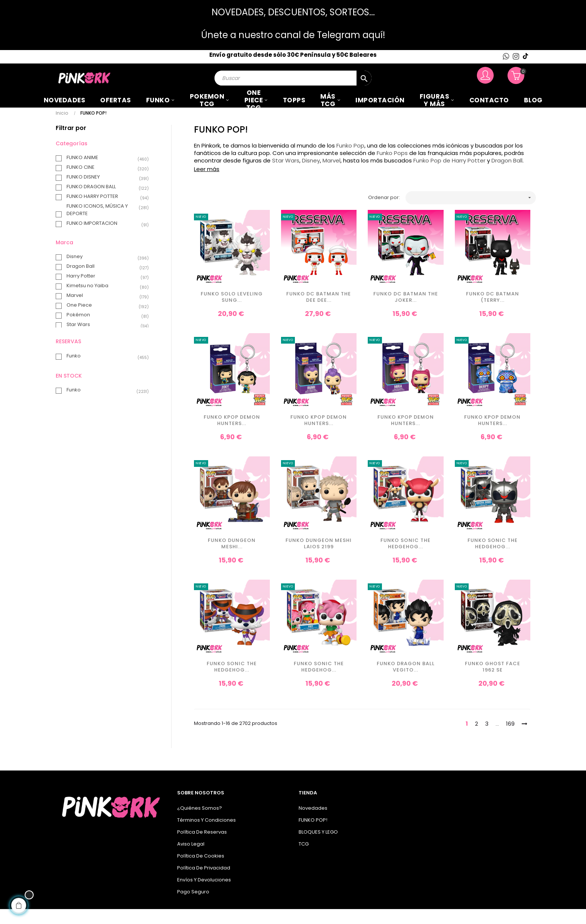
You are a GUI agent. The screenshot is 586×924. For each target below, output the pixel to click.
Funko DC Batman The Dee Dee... (319, 313)
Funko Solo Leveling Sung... (232, 313)
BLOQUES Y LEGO (318, 847)
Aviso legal (191, 859)
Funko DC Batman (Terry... (493, 313)
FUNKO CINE (104, 182)
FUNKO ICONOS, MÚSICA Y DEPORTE (104, 225)
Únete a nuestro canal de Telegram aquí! (293, 35)
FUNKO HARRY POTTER (104, 211)
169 (510, 739)
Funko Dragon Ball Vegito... (406, 682)
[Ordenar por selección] (471, 213)
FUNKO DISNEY (104, 192)
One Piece (104, 320)
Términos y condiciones (206, 835)
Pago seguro (193, 907)
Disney (104, 272)
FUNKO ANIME (104, 173)
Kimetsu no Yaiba (104, 301)
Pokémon (104, 330)
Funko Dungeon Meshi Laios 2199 (319, 559)
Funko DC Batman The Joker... (406, 313)
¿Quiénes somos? (200, 823)
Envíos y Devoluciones (204, 895)
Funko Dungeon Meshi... (232, 559)
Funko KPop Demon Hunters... (232, 436)
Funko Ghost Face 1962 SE (493, 682)
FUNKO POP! (313, 835)
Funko (104, 371)
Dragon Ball (104, 282)
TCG (304, 859)
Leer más (207, 184)
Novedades (313, 823)
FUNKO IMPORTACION (104, 238)
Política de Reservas (202, 847)
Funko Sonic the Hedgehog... (405, 559)
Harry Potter (104, 291)
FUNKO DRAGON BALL (104, 202)
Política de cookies (201, 871)
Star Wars (104, 340)
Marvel (104, 311)
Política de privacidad (204, 883)
